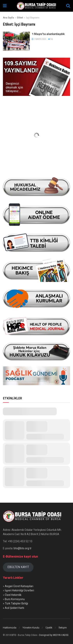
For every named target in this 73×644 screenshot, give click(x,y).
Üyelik (49, 628)
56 (50, 39)
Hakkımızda (10, 628)
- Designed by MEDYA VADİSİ (53, 635)
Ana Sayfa (8, 18)
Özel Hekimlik (13, 595)
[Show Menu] (5, 6)
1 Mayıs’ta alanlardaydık (48, 34)
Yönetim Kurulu (31, 628)
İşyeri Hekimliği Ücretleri (19, 590)
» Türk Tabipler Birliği (15, 603)
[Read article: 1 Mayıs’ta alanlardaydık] (16, 41)
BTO (14, 635)
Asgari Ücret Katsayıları (19, 586)
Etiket (20, 18)
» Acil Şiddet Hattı (14, 608)
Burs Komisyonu (15, 599)
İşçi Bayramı (33, 18)
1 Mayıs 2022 (39, 39)
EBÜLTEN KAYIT (18, 567)
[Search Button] (68, 6)
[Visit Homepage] (36, 6)
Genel (9, 35)
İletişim (63, 628)
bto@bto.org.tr (23, 548)
